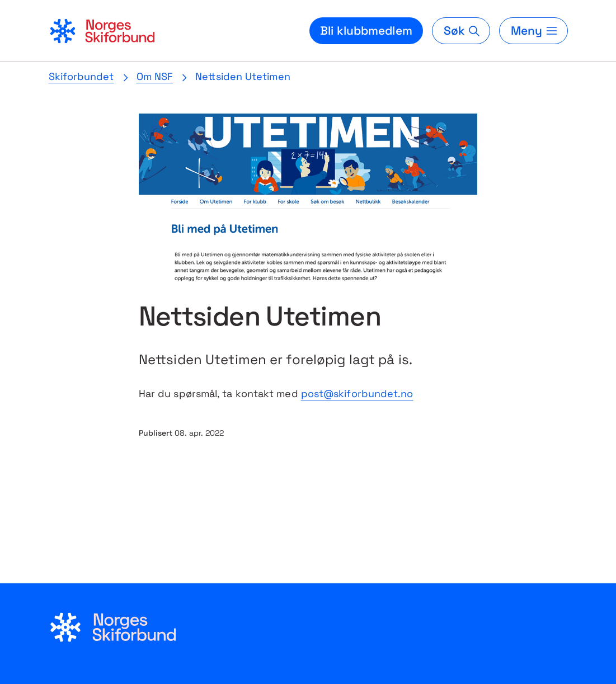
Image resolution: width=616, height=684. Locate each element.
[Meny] (533, 31)
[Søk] (461, 31)
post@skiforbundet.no (357, 393)
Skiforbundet (81, 76)
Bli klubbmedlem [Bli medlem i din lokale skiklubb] (366, 30)
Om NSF (155, 76)
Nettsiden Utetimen (243, 76)
